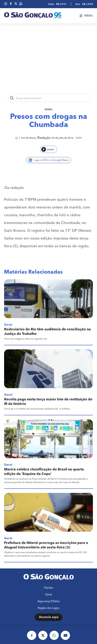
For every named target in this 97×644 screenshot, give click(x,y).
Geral (49, 110)
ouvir (48, 149)
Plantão (49, 588)
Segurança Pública (48, 601)
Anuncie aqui (49, 617)
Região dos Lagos (49, 608)
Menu (86, 16)
